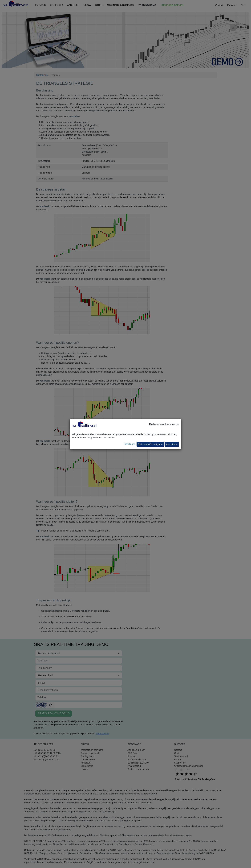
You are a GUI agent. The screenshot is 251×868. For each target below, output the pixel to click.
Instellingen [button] (130, 444)
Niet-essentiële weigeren (150, 444)
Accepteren (172, 444)
